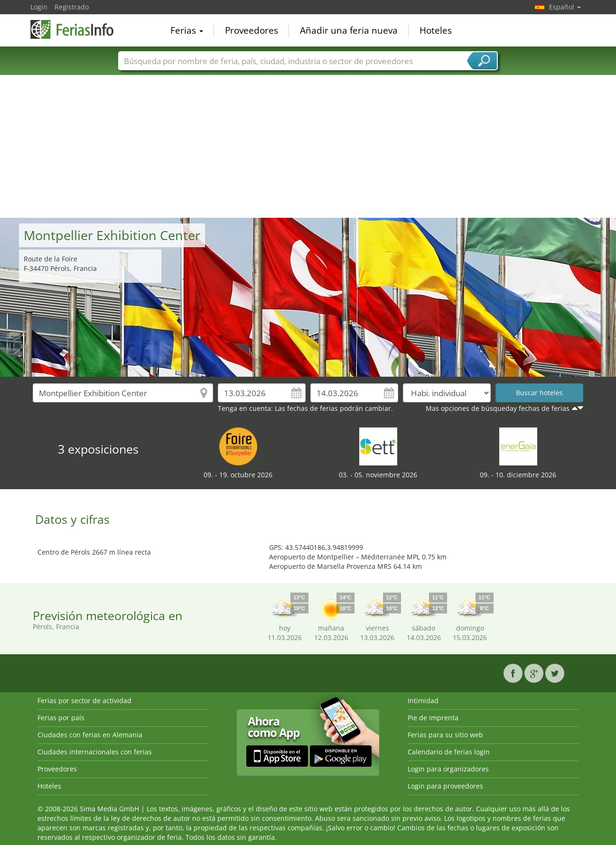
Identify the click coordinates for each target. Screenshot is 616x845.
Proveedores (252, 30)
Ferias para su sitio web (445, 735)
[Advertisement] (308, 147)
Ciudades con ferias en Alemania (90, 735)
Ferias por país (61, 718)
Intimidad (423, 701)
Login (39, 7)
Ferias (187, 30)
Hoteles (436, 30)
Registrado (72, 7)
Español (565, 7)
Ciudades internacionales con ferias (95, 752)
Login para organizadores (448, 769)
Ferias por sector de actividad (84, 701)
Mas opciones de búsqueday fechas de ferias (498, 408)
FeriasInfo (78, 29)
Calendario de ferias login (449, 752)
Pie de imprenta (433, 718)
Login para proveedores (445, 786)
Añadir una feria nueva (349, 30)
